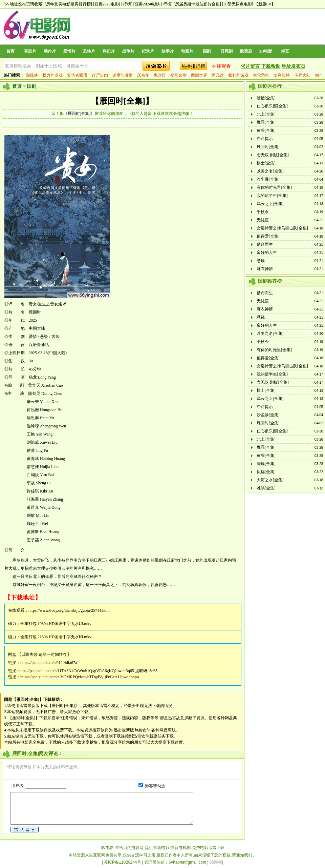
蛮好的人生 (267, 253)
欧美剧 (246, 51)
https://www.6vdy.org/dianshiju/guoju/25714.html (69, 610)
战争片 (128, 51)
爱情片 (69, 51)
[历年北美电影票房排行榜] (68, 4)
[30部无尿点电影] (238, 4)
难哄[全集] (266, 488)
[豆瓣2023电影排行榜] (113, 4)
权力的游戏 (52, 75)
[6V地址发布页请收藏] (24, 4)
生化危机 (261, 75)
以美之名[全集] (270, 171)
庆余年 (143, 75)
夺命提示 (265, 139)
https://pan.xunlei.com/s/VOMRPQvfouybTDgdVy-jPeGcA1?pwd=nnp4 (80, 677)
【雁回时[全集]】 (122, 101)
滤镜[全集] (266, 98)
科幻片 (109, 51)
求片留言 (250, 66)
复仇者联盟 (77, 75)
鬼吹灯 (160, 75)
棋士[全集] (266, 163)
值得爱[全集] (268, 236)
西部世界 (199, 75)
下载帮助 (271, 66)
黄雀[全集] (266, 130)
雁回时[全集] (268, 147)
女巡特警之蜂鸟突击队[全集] (282, 228)
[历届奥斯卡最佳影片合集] (197, 4)
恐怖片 (89, 51)
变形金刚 (178, 75)
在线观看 (221, 66)
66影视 (216, 862)
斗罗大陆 (302, 75)
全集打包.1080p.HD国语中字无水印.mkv (56, 624)
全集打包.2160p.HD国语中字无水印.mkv (56, 637)
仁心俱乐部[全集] (272, 106)
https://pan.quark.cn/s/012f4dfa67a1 (50, 663)
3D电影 (266, 51)
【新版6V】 (265, 4)
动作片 (50, 51)
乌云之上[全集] (270, 204)
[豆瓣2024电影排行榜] (153, 4)
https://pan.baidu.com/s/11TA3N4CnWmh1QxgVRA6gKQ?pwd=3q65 (76, 671)
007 (318, 75)
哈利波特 (282, 75)
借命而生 (265, 244)
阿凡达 (218, 75)
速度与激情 (123, 75)
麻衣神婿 (265, 269)
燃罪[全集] (266, 122)
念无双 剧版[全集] (273, 155)
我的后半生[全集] (272, 196)
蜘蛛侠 (32, 75)
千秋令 (263, 212)
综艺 (285, 51)
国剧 (207, 51)
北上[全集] (266, 114)
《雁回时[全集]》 (79, 114)
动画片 (187, 51)
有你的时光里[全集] (274, 187)
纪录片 (148, 51)
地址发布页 (294, 66)
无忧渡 (263, 220)
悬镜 (261, 261)
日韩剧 (226, 51)
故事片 (168, 51)
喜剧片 (30, 51)
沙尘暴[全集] (268, 179)
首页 (10, 51)
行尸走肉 (100, 75)
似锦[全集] (266, 472)
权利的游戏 (238, 75)
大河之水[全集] (270, 480)
